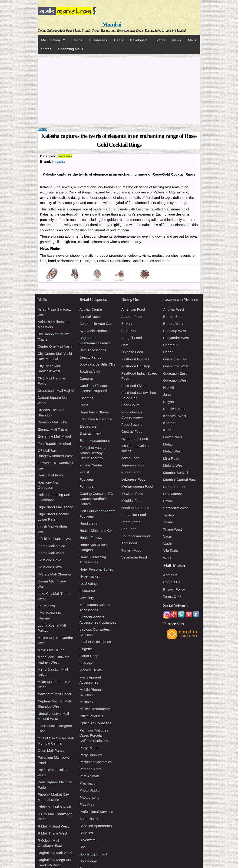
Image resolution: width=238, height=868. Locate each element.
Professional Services (96, 812)
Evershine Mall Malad (54, 436)
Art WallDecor (90, 317)
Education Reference (96, 419)
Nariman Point (174, 487)
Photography (89, 797)
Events (160, 40)
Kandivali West (175, 416)
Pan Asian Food (134, 515)
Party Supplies (91, 755)
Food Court (130, 405)
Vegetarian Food (134, 557)
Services (86, 833)
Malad (168, 444)
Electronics (88, 426)
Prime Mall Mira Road (54, 807)
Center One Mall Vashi (55, 346)
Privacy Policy (174, 589)
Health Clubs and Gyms (98, 530)
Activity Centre (91, 309)
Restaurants (131, 522)
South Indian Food (136, 536)
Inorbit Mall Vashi (51, 553)
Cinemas (86, 398)
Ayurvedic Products (94, 331)
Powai (168, 501)
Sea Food (129, 529)
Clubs (84, 405)
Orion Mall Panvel (51, 750)
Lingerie (86, 649)
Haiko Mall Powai (51, 475)
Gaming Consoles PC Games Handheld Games (96, 499)
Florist (84, 472)
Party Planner (90, 748)
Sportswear (88, 861)
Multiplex (86, 702)
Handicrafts (88, 523)
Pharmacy (87, 783)
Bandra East (173, 317)
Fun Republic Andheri (54, 444)
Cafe (125, 345)
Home (42, 129)
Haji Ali (169, 387)
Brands (77, 40)
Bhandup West (175, 331)
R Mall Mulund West (53, 826)
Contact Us (172, 582)
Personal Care (91, 769)
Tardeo (169, 515)
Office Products (91, 716)
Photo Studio (89, 790)
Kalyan (169, 402)
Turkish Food (131, 550)
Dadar (168, 352)
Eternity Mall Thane (53, 429)
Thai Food (129, 543)
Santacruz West (175, 508)
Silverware (88, 840)
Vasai (167, 536)
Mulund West (173, 465)
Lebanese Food (133, 479)
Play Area (87, 804)
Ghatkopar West (176, 366)
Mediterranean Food (137, 486)
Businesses (98, 40)
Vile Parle (171, 550)
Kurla (167, 430)
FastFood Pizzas (134, 386)
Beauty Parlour (91, 357)
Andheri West (174, 309)
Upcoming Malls (71, 49)
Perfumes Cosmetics (96, 762)
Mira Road (171, 458)
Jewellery (65, 156)
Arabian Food (132, 317)
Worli (167, 558)
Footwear (87, 479)
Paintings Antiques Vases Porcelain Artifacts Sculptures (94, 735)
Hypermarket (89, 576)
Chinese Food (132, 352)
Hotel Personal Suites (96, 569)
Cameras (87, 378)
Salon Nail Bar (91, 819)
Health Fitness (91, 537)
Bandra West (173, 324)
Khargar (169, 423)
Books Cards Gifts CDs (97, 364)
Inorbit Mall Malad (51, 546)
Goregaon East (175, 373)
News (177, 40)
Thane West (173, 529)
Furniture (86, 486)
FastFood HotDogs (136, 366)
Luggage (86, 663)
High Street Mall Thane (55, 507)
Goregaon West (175, 380)
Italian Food (130, 458)
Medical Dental (91, 670)
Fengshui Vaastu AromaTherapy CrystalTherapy (92, 453)
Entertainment (90, 433)
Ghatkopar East (175, 359)
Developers (139, 40)
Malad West (172, 451)
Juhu (167, 394)
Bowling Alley (90, 371)
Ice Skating (88, 584)
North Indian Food (135, 508)
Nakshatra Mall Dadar (55, 694)
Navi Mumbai (173, 494)
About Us (170, 575)
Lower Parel (172, 437)
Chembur (170, 345)
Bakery (127, 324)
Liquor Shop (89, 656)
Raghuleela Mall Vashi (55, 853)
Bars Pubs (129, 331)
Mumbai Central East (179, 480)
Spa (83, 847)
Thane (168, 522)
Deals (119, 40)
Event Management (95, 441)
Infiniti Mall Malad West (56, 539)
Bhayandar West (176, 338)
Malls (192, 40)
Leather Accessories (95, 642)
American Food (133, 309)
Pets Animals (90, 776)
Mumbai (112, 25)
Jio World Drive (49, 560)
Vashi (167, 544)
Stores (46, 49)
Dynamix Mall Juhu (52, 422)
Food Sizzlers (132, 424)
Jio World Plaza (50, 567)
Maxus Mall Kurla (51, 650)
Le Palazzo (46, 606)
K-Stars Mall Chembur (55, 574)
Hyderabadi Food (135, 439)
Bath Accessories (93, 350)
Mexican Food (132, 494)
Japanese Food (133, 465)
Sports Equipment (93, 854)
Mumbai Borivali (176, 473)
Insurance (87, 590)
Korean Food (131, 472)
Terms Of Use (174, 597)
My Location (51, 40)
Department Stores (94, 412)
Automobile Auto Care (96, 324)
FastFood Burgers (135, 359)
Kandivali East (174, 409)
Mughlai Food (132, 501)
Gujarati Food (132, 431)
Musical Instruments (95, 709)
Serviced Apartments (96, 826)
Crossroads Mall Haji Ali (56, 391)
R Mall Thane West (52, 833)
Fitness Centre (91, 465)
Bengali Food (132, 338)
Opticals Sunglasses (95, 723)
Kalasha (59, 161)
